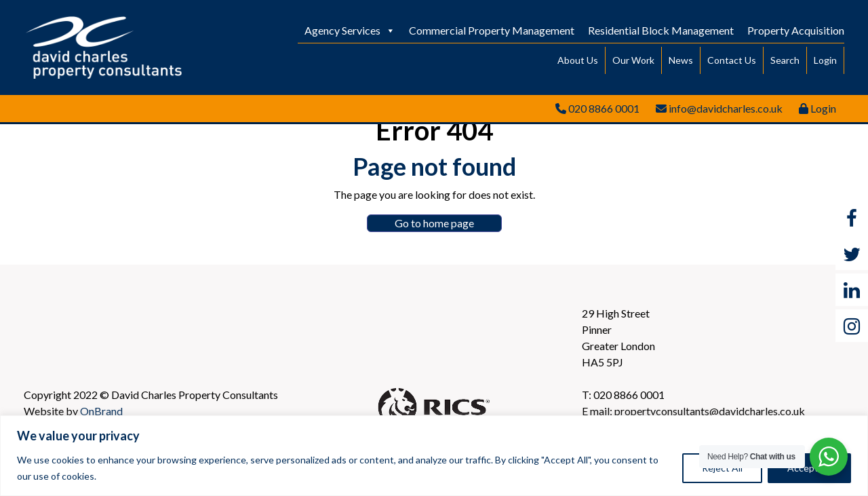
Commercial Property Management (492, 30)
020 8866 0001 (604, 108)
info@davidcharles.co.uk (726, 108)
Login (825, 60)
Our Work (633, 60)
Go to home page (434, 223)
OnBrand (101, 411)
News (681, 60)
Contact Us (732, 60)
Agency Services (350, 30)
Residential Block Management (661, 30)
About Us (578, 60)
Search (785, 60)
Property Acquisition (796, 30)
